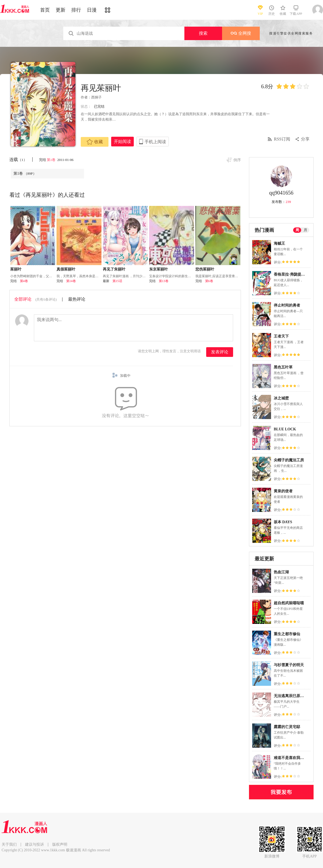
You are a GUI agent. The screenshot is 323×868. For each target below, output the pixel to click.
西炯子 (96, 97)
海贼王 (279, 243)
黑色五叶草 (283, 367)
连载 (18, 159)
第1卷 (52, 160)
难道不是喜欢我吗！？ (293, 758)
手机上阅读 (155, 142)
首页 (45, 10)
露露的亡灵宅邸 (287, 727)
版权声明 (60, 844)
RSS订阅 (282, 139)
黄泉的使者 (283, 491)
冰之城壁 (281, 398)
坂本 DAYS (283, 522)
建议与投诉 (34, 844)
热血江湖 (281, 572)
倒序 (237, 160)
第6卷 (209, 281)
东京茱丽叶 (159, 269)
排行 (76, 10)
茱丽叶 (16, 269)
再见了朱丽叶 (114, 269)
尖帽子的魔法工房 (289, 460)
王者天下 (281, 336)
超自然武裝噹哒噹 (289, 603)
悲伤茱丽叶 (205, 269)
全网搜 (241, 33)
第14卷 (71, 281)
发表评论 (220, 352)
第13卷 (164, 281)
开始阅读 (122, 141)
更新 (61, 10)
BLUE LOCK (285, 429)
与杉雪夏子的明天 (289, 665)
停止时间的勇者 (287, 305)
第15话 (117, 281)
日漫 (92, 10)
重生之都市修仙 (287, 634)
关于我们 (9, 844)
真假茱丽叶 (66, 269)
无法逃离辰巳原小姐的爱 (294, 696)
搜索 (203, 33)
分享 (305, 139)
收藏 (95, 142)
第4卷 (24, 281)
